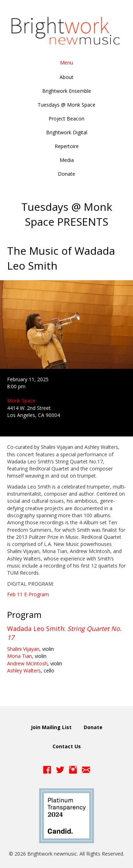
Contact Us (67, 746)
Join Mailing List (51, 727)
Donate (93, 727)
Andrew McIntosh (27, 663)
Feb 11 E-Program (28, 594)
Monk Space (21, 401)
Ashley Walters (24, 670)
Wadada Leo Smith (36, 629)
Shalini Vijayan (23, 649)
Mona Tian (20, 656)
